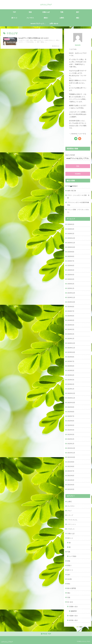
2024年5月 (71, 320)
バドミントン (72, 524)
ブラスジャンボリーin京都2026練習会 (78, 204)
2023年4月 (71, 375)
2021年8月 (71, 466)
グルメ (69, 511)
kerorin (78, 45)
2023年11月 (71, 348)
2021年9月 (71, 462)
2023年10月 (71, 352)
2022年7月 (71, 416)
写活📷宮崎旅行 (73, 186)
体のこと (70, 538)
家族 (69, 561)
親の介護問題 (72, 588)
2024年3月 (71, 329)
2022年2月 (71, 439)
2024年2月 (71, 334)
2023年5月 (71, 370)
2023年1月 (71, 389)
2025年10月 (71, 247)
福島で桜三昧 (72, 191)
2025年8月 (71, 256)
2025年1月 (71, 288)
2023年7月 (71, 361)
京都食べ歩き (73, 607)
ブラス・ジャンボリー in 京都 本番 (78, 197)
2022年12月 (71, 393)
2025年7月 (71, 261)
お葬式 (69, 502)
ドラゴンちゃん (72, 520)
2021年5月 (71, 480)
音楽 (69, 597)
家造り (69, 565)
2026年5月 (71, 224)
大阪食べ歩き (73, 616)
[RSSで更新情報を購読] (80, 139)
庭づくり (70, 570)
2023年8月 (71, 357)
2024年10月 (71, 302)
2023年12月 (71, 343)
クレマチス (71, 506)
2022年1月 (71, 444)
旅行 (69, 575)
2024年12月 (71, 293)
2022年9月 (71, 407)
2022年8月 (71, 412)
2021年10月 (71, 457)
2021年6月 (71, 476)
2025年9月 (71, 252)
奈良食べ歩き (73, 620)
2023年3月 (71, 380)
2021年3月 (71, 489)
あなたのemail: (70, 155)
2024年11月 (71, 297)
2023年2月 (71, 384)
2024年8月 (71, 307)
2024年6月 (71, 316)
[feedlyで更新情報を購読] (76, 139)
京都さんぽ (71, 533)
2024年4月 (71, 325)
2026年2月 (71, 234)
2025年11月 (71, 243)
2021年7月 (71, 471)
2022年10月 (71, 403)
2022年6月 (71, 421)
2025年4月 (71, 275)
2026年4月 (71, 229)
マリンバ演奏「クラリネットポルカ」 (78, 211)
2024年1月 (71, 339)
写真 (69, 552)
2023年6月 (71, 366)
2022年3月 (71, 434)
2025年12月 (71, 238)
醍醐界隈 (74, 611)
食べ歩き (70, 602)
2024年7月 (71, 311)
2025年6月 (71, 265)
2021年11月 (71, 453)
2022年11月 (71, 398)
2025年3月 (71, 279)
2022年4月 (71, 430)
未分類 (69, 579)
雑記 (69, 593)
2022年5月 (71, 425)
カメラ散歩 (73, 556)
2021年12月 (71, 448)
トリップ (70, 515)
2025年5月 (71, 270)
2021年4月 (71, 485)
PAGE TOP (46, 634)
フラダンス (71, 529)
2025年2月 (71, 284)
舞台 (69, 584)
